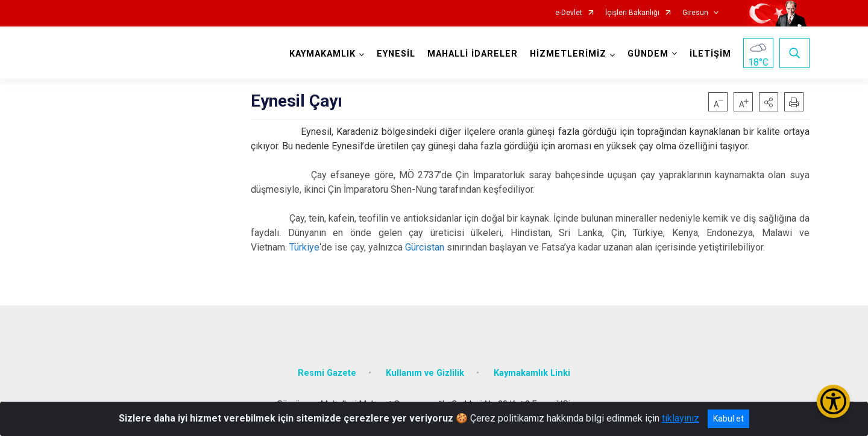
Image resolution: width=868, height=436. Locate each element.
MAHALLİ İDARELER (473, 54)
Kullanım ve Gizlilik (425, 373)
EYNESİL (396, 54)
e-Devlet (569, 13)
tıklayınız (681, 418)
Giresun (695, 13)
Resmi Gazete (327, 373)
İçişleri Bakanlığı (632, 13)
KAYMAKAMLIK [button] (322, 54)
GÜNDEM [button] (648, 54)
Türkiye (304, 247)
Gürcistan (425, 247)
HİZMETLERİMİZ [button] (568, 54)
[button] (769, 102)
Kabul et (728, 419)
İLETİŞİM (710, 54)
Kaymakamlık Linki (532, 373)
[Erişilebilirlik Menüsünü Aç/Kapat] (833, 401)
